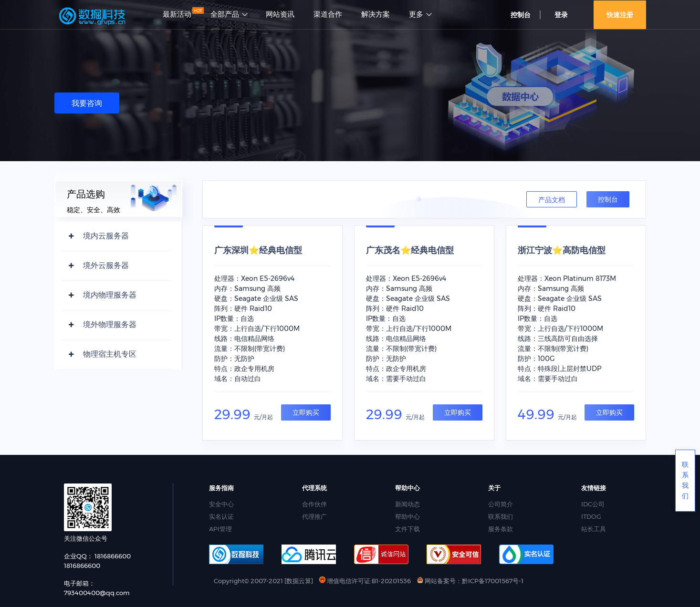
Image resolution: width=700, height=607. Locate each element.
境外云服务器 (106, 265)
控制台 (521, 15)
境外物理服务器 (110, 324)
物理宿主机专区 (110, 354)
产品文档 (552, 200)
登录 (561, 15)
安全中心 (221, 504)
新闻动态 (407, 504)
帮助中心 (407, 516)
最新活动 (177, 14)
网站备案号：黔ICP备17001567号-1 (470, 581)
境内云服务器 (106, 236)
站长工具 (594, 529)
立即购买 (306, 412)
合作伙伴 (314, 504)
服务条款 (501, 529)
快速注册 (620, 15)
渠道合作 (328, 14)
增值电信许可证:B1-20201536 (365, 581)
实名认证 (221, 516)
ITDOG (591, 516)
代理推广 (314, 516)
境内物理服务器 (110, 295)
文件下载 (407, 529)
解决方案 (376, 14)
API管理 (220, 529)
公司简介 (501, 504)
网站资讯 (280, 14)
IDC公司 (593, 504)
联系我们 (501, 516)
